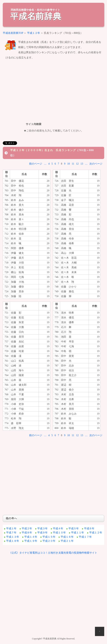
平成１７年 (85, 537)
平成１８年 (13, 541)
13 (82, 164)
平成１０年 (59, 533)
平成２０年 (49, 541)
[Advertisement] (53, 90)
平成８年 (27, 533)
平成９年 (42, 533)
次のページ (96, 164)
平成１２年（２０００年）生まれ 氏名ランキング (43, 150)
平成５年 (74, 529)
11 (73, 164)
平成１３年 (13, 537)
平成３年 (42, 529)
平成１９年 (31, 541)
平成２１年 (67, 541)
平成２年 (27, 529)
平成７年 (11, 533)
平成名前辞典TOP (13, 33)
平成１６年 (67, 537)
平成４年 (58, 529)
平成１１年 (78, 533)
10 (69, 164)
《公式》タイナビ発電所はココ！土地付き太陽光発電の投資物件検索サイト (53, 553)
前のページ (36, 164)
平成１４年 (31, 537)
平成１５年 (49, 537)
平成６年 (89, 529)
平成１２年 (34, 33)
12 (77, 164)
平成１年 (11, 529)
